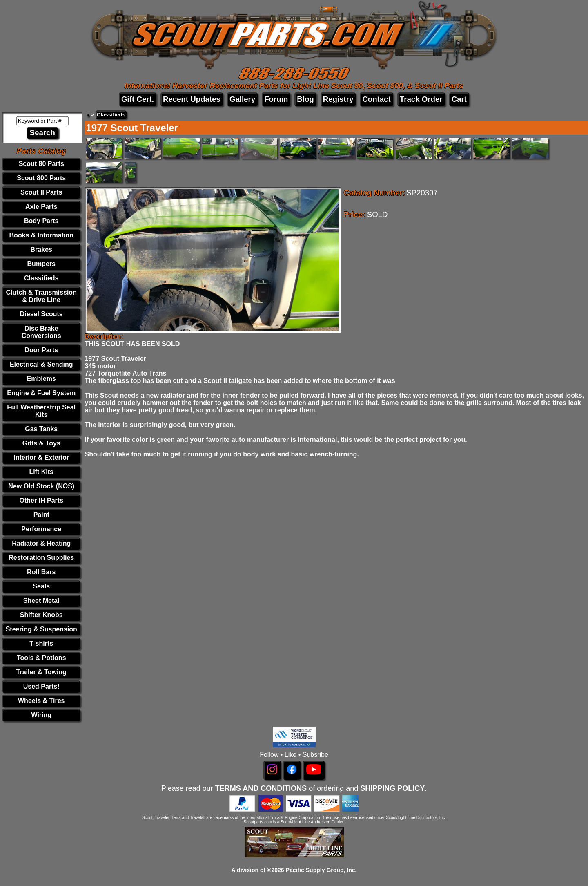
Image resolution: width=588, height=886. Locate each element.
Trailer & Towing (41, 672)
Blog (305, 99)
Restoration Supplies (41, 558)
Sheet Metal (41, 601)
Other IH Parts (41, 500)
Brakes (41, 249)
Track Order (421, 99)
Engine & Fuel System (41, 393)
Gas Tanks (41, 429)
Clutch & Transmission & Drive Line (41, 296)
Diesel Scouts (41, 314)
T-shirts (41, 643)
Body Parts (41, 221)
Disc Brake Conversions (41, 332)
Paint (41, 515)
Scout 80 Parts (41, 164)
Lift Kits (41, 472)
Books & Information (41, 235)
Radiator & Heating (41, 543)
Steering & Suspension (41, 629)
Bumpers (41, 264)
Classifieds (41, 278)
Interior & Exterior (41, 458)
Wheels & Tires (41, 701)
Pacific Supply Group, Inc (321, 870)
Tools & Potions (41, 658)
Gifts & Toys (41, 443)
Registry (338, 99)
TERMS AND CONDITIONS (261, 788)
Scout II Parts (41, 192)
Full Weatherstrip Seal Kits (41, 411)
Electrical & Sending (41, 364)
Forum (276, 99)
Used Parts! (41, 686)
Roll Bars (41, 572)
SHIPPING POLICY (392, 788)
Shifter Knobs (41, 615)
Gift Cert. (138, 99)
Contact (376, 99)
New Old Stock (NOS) (41, 486)
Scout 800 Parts (41, 178)
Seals (41, 586)
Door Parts (41, 350)
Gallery (242, 99)
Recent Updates (192, 99)
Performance (41, 529)
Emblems (41, 379)
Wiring (41, 715)
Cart (459, 99)
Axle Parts (41, 207)
